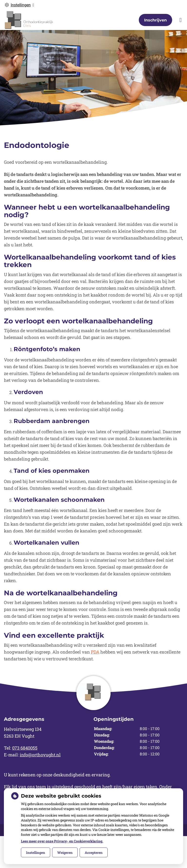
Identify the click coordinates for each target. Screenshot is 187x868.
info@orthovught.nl (40, 755)
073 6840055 (25, 748)
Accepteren (94, 853)
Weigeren (65, 853)
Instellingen (36, 853)
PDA (95, 652)
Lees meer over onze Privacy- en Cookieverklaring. (62, 841)
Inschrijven (155, 20)
